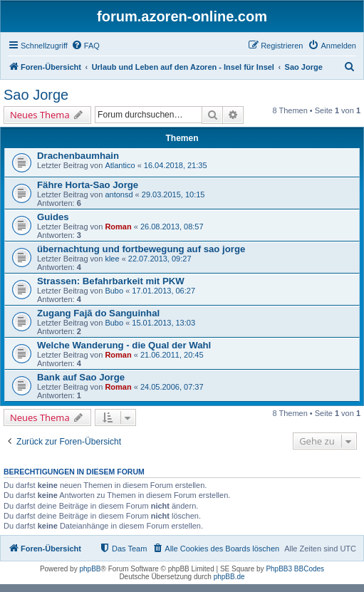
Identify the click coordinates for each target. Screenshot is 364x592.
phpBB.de (229, 577)
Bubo (114, 291)
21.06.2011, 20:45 (172, 355)
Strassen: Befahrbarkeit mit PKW (111, 281)
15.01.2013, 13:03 (163, 323)
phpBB (90, 569)
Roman (118, 227)
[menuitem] (85, 46)
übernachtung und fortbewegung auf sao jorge (141, 249)
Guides (53, 217)
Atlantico (120, 165)
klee (112, 259)
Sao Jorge (36, 95)
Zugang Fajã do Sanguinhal (98, 313)
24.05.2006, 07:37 (172, 387)
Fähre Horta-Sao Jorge (88, 185)
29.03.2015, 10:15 (173, 194)
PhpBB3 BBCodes (295, 569)
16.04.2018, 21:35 (176, 165)
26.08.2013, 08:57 (172, 227)
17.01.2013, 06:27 (163, 291)
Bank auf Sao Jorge (81, 377)
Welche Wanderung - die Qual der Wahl (124, 345)
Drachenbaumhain (78, 156)
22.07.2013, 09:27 (160, 259)
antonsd (119, 194)
